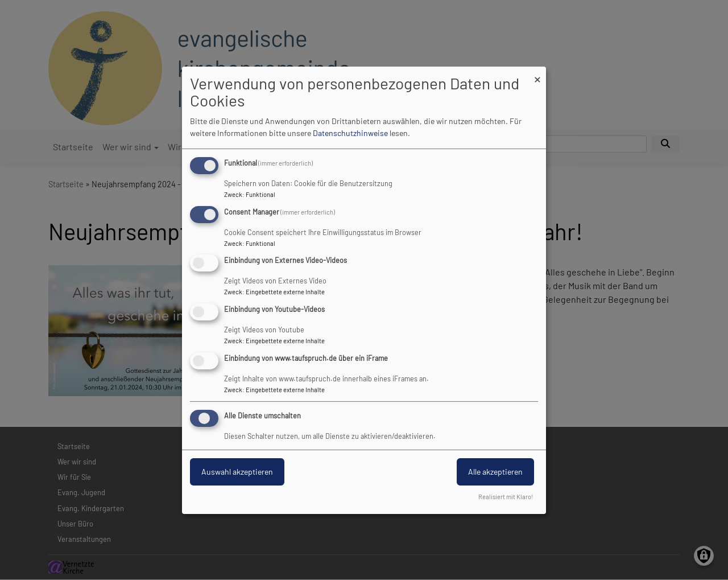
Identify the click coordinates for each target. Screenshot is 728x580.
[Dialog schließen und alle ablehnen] (537, 73)
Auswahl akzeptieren (237, 472)
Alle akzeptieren (495, 472)
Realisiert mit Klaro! (506, 497)
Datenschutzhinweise (350, 133)
